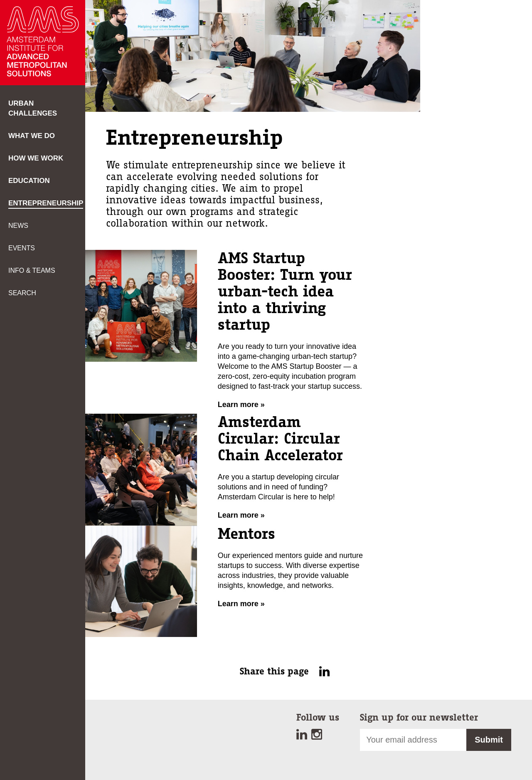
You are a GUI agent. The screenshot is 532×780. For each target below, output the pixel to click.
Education (29, 181)
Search (22, 293)
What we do (32, 136)
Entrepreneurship (46, 203)
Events (22, 248)
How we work (36, 158)
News (18, 226)
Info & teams (32, 270)
